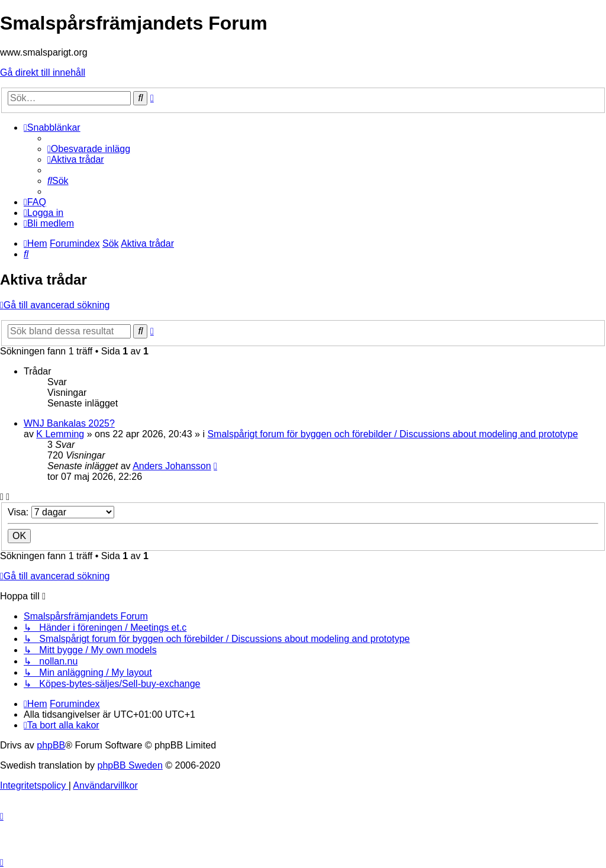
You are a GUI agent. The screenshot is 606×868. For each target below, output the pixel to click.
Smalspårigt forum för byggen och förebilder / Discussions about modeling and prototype (392, 434)
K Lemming (60, 434)
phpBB (51, 745)
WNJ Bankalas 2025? (69, 423)
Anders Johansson (172, 466)
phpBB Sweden (130, 765)
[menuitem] (89, 149)
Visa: (61, 512)
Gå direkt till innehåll (43, 72)
